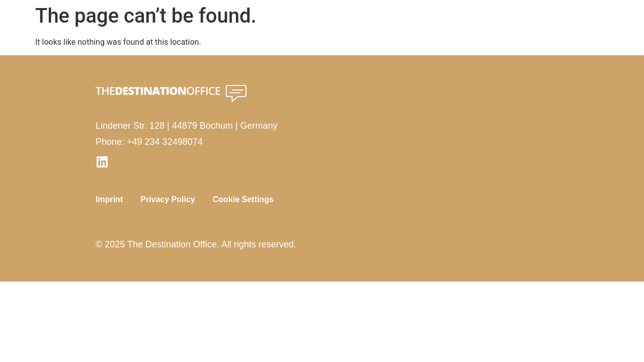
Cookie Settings (243, 199)
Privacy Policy (168, 199)
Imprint (109, 199)
